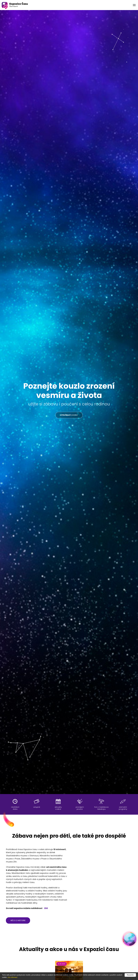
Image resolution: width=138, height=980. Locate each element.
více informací (12, 977)
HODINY (69, 415)
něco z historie (18, 920)
